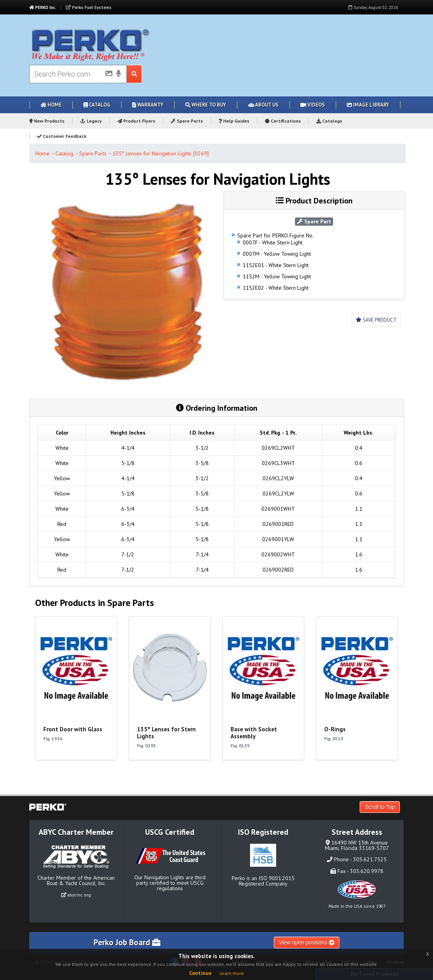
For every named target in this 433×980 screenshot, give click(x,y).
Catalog (97, 105)
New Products (47, 121)
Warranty (148, 105)
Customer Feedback (62, 136)
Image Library (368, 105)
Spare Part (314, 221)
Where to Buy (206, 105)
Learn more (232, 973)
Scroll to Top (380, 807)
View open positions (307, 943)
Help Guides (234, 121)
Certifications (283, 121)
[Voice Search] (119, 74)
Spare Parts (187, 121)
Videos (313, 105)
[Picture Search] (106, 75)
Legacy (91, 121)
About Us (263, 105)
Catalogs (329, 121)
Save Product (376, 320)
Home (51, 105)
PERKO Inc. (43, 7)
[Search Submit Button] (134, 74)
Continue (201, 973)
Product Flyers (136, 121)
